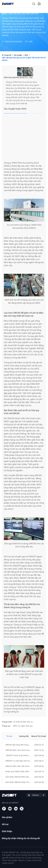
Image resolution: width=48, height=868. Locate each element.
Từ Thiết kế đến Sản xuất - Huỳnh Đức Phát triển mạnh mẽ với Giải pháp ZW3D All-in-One (30, 722)
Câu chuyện (18, 55)
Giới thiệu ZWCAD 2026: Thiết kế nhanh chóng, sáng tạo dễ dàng (18, 782)
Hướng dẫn (24, 736)
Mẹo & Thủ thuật (39, 736)
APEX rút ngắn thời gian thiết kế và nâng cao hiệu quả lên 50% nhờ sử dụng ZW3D (30, 726)
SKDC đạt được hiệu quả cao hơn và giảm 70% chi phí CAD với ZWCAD (24, 59)
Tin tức (9, 736)
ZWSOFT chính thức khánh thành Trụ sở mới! (18, 755)
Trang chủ (7, 55)
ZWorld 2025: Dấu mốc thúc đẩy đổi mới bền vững (18, 766)
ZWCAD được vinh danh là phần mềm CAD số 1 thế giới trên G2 (18, 750)
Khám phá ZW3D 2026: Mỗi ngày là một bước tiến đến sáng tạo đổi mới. (18, 771)
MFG (26, 55)
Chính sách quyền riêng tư (13, 860)
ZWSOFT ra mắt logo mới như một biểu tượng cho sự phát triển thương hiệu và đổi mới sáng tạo (18, 761)
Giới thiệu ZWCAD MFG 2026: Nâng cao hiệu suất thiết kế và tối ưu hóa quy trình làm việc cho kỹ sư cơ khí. (18, 777)
